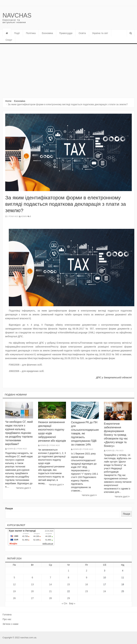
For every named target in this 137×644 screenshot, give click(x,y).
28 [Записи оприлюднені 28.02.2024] (50, 598)
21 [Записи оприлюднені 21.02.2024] (50, 591)
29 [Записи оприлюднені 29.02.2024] (68, 598)
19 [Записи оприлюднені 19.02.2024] (14, 591)
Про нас (7, 619)
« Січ (64, 603)
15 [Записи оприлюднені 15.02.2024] (68, 584)
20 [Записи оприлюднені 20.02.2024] (32, 591)
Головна (7, 615)
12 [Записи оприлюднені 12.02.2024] (14, 584)
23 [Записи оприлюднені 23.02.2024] (87, 591)
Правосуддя (66, 33)
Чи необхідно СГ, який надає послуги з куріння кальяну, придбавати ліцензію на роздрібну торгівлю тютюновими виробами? (19, 433)
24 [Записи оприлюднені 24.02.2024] (105, 591)
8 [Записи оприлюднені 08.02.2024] (68, 577)
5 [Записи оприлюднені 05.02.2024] (14, 577)
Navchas (17, 15)
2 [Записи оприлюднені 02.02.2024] (87, 571)
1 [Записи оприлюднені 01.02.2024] (68, 571)
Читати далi (23, 488)
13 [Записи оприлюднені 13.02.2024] (32, 584)
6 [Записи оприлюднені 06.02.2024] (32, 577)
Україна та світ (100, 33)
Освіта (82, 33)
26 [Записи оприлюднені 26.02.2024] (14, 598)
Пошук (9, 508)
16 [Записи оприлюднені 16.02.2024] (87, 584)
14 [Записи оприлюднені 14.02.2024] (50, 584)
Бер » (72, 603)
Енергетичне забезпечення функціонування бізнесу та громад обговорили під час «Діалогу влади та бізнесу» (116, 435)
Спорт (9, 40)
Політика (31, 33)
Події (17, 33)
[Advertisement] (68, 69)
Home (8, 101)
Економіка (47, 33)
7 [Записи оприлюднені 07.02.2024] (50, 577)
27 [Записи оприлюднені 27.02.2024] (32, 598)
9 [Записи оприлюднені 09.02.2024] (87, 577)
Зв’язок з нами (10, 624)
